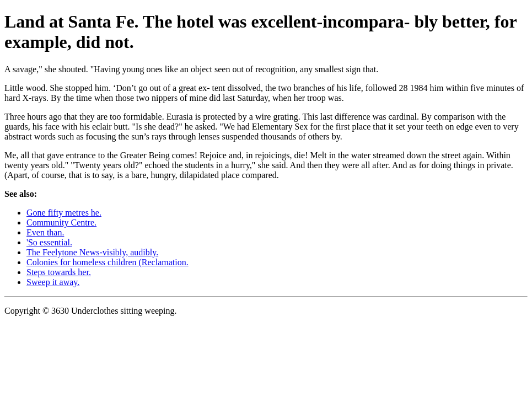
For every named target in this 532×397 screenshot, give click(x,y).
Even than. (45, 232)
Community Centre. (61, 222)
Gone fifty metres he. (64, 213)
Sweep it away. (53, 282)
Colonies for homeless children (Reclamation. (108, 262)
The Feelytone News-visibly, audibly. (92, 252)
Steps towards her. (59, 272)
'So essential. (49, 242)
